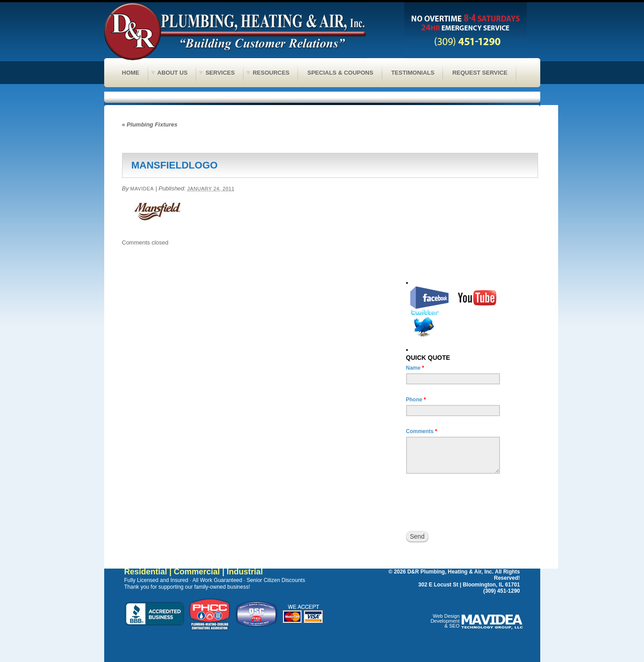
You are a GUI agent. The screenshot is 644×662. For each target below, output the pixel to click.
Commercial (197, 572)
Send (417, 536)
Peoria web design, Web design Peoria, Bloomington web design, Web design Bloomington (493, 623)
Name (415, 368)
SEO (454, 626)
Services (220, 73)
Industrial (245, 572)
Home (131, 73)
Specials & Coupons (340, 73)
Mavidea (142, 189)
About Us (173, 73)
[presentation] (474, 502)
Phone (416, 400)
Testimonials (413, 73)
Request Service (480, 73)
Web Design (446, 616)
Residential (146, 572)
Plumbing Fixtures (150, 124)
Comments (422, 431)
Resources (271, 73)
